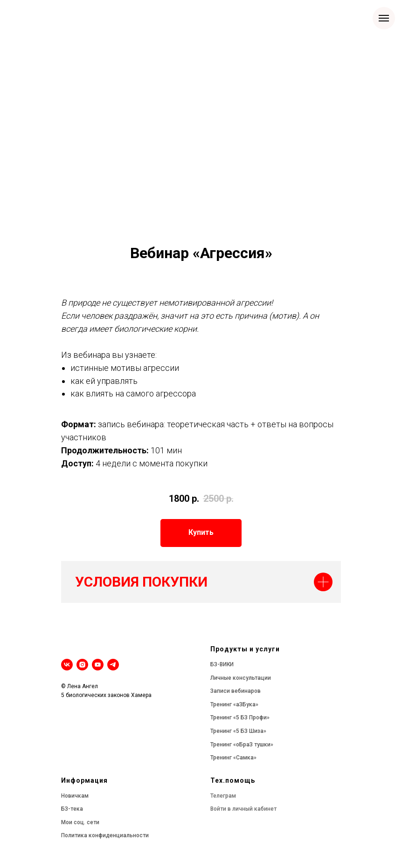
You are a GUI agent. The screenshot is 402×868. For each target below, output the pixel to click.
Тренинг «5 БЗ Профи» (240, 718)
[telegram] (113, 665)
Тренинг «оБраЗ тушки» (242, 745)
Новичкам (75, 796)
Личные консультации (241, 678)
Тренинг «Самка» (233, 758)
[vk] (67, 665)
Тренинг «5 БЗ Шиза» (238, 731)
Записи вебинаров (236, 691)
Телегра (221, 796)
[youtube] (98, 665)
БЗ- (215, 664)
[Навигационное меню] (384, 18)
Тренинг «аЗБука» (234, 704)
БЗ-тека (72, 809)
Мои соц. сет (79, 822)
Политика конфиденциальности (105, 835)
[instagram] (82, 665)
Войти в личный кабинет (243, 809)
